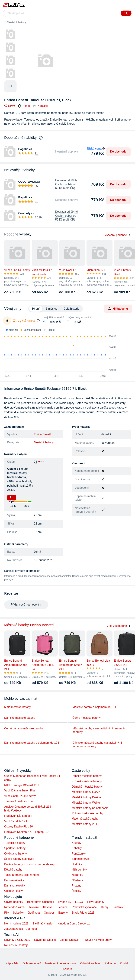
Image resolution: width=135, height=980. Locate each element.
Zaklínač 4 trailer (43, 924)
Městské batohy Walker (86, 803)
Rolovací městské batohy (87, 813)
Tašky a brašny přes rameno (22, 875)
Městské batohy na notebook (90, 808)
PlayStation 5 (95, 902)
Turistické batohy (15, 843)
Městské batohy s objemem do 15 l (94, 707)
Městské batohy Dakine (86, 797)
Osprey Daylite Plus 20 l (19, 827)
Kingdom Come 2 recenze (74, 924)
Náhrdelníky (79, 870)
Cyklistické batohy (15, 854)
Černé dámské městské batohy (24, 728)
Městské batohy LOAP (86, 792)
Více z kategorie (119, 626)
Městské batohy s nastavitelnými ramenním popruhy (99, 730)
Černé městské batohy (86, 718)
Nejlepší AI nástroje (16, 945)
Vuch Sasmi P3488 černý (20, 796)
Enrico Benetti (43, 434)
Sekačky (18, 913)
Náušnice (78, 880)
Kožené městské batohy (87, 781)
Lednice (63, 907)
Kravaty (76, 843)
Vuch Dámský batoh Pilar (20, 790)
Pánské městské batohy (87, 776)
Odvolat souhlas (90, 963)
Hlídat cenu (118, 309)
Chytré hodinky (14, 902)
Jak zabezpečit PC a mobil (21, 929)
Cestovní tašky (13, 891)
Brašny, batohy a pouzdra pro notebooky (29, 864)
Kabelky (77, 848)
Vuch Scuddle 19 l (15, 821)
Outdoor (49, 913)
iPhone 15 (65, 902)
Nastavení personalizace (61, 963)
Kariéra (67, 969)
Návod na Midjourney (98, 940)
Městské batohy (17, 22)
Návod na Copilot (45, 940)
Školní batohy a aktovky (19, 859)
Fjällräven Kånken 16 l (18, 816)
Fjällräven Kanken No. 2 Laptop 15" (26, 832)
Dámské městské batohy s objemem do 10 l (31, 743)
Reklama (110, 963)
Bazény (63, 913)
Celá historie (71, 309)
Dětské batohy (13, 870)
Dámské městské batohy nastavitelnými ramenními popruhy (97, 744)
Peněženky (79, 854)
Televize (34, 907)
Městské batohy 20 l (84, 824)
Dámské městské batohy (20, 718)
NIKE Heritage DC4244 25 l (21, 785)
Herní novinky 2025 (16, 924)
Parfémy (118, 907)
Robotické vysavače (84, 907)
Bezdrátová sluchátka (41, 902)
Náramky (77, 875)
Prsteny (76, 886)
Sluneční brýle (81, 859)
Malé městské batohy (17, 707)
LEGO (79, 902)
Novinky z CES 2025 (17, 940)
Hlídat (24, 106)
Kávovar (48, 907)
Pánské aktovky (14, 880)
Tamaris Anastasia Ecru (19, 801)
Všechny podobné (118, 235)
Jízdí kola (34, 913)
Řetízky (76, 891)
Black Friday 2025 (83, 913)
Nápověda (12, 963)
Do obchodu (118, 152)
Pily (7, 913)
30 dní (36, 309)
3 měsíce (52, 309)
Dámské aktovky (15, 886)
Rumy (105, 907)
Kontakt (125, 963)
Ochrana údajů (32, 963)
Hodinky (77, 864)
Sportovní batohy (15, 848)
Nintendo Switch (14, 907)
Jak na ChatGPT (70, 940)
